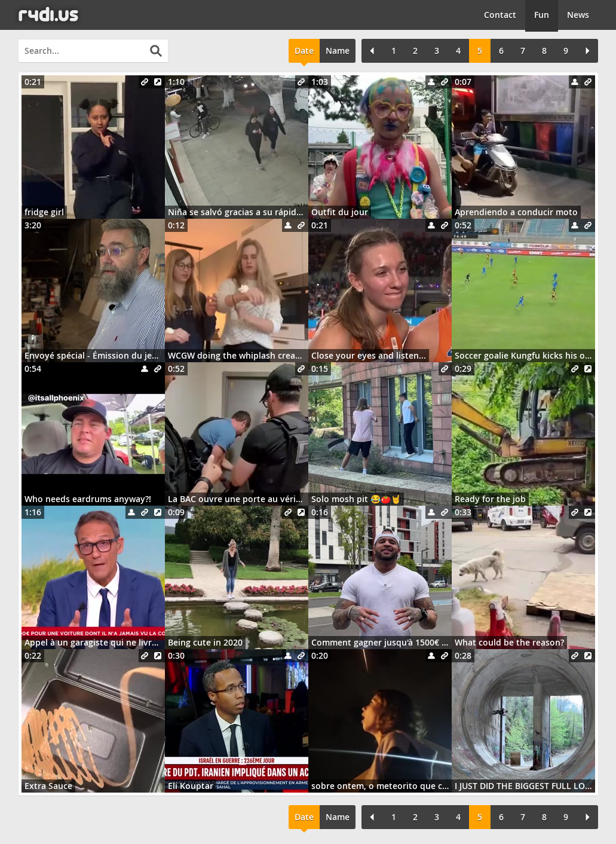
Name (338, 51)
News (578, 15)
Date (304, 51)
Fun (542, 15)
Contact (500, 15)
